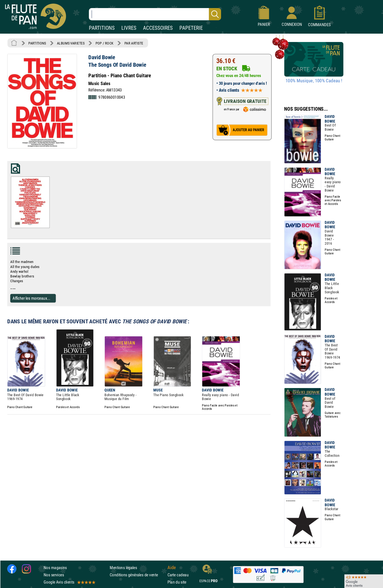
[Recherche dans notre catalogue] (155, 14)
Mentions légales (123, 568)
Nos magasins (55, 568)
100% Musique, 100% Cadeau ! (314, 81)
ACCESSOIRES (158, 28)
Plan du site (177, 582)
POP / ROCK (105, 43)
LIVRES (129, 28)
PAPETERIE (191, 28)
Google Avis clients (69, 582)
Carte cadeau (178, 575)
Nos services (54, 575)
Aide (172, 568)
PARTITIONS (102, 28)
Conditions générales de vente (137, 575)
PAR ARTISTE (134, 43)
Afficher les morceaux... (31, 298)
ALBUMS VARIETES (71, 43)
